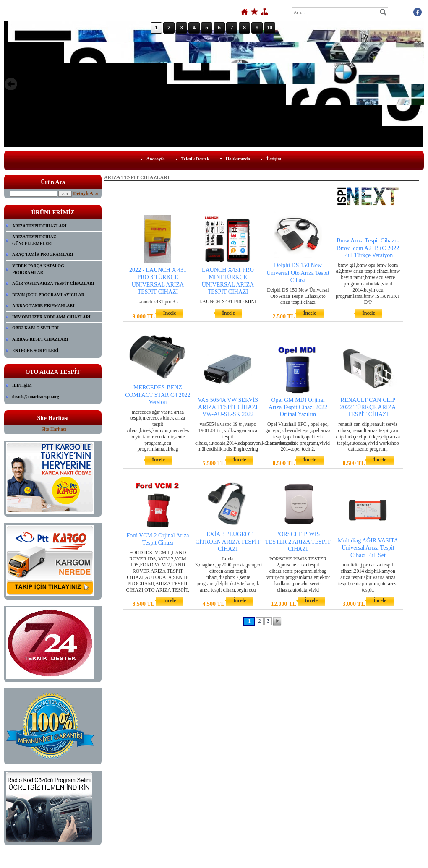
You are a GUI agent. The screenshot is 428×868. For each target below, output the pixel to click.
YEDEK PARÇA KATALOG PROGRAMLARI (38, 269)
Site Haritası (54, 429)
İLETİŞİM (22, 385)
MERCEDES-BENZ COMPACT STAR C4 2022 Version (158, 395)
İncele (170, 313)
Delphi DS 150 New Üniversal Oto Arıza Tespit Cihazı (298, 272)
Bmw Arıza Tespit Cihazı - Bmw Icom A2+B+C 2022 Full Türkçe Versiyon (368, 248)
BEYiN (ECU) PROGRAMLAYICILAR (48, 295)
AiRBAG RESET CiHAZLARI (40, 339)
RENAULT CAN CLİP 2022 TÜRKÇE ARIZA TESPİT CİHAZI (368, 407)
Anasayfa (156, 159)
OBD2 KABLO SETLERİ (35, 328)
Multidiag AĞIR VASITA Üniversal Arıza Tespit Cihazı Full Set (368, 548)
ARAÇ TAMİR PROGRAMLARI (43, 254)
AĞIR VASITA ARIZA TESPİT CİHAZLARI (53, 283)
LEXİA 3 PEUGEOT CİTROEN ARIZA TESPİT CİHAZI (228, 541)
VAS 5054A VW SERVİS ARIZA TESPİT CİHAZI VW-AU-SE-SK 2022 (228, 407)
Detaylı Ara (85, 193)
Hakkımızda (238, 159)
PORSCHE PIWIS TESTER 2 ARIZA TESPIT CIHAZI (298, 541)
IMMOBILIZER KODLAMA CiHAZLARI (51, 317)
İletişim (274, 159)
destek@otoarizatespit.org (36, 397)
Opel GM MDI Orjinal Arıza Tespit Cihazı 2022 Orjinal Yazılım (298, 407)
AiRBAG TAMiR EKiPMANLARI (43, 306)
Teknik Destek (195, 159)
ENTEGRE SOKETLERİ (35, 351)
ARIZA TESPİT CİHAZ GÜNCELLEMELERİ (34, 240)
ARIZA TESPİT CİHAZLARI (39, 226)
